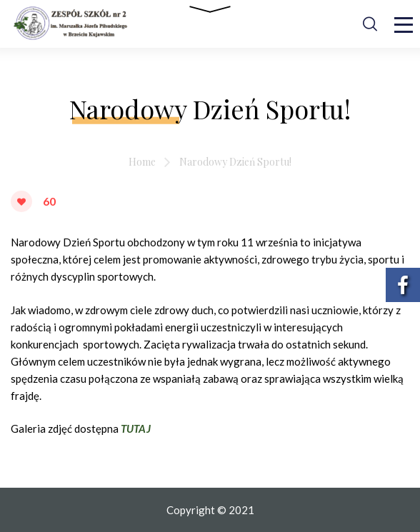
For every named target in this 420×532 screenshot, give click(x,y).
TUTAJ (136, 428)
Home (142, 162)
